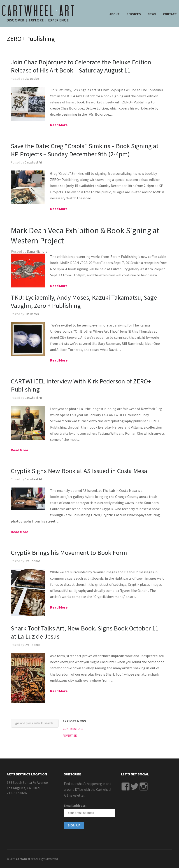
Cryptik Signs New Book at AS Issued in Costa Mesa (79, 471)
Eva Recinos (32, 561)
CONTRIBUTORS (73, 729)
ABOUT (115, 14)
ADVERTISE (70, 736)
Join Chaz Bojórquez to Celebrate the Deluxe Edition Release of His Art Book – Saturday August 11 (81, 66)
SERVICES (134, 14)
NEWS (152, 14)
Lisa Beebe (32, 79)
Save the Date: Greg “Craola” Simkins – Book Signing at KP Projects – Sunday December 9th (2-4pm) (85, 150)
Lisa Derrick (32, 314)
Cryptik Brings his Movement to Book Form (69, 553)
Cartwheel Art (33, 162)
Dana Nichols (37, 251)
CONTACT (170, 14)
